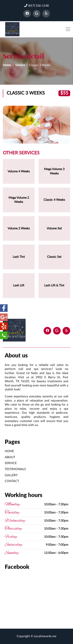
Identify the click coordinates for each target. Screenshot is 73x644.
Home (7, 65)
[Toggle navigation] (68, 29)
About (10, 457)
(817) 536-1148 (36, 6)
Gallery (11, 475)
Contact (12, 481)
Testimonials (15, 469)
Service (20, 65)
